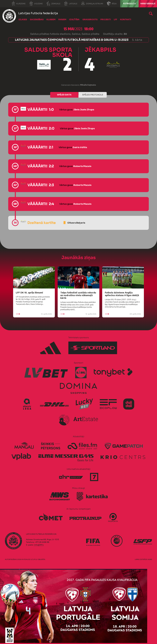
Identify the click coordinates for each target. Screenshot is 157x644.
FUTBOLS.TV (129, 4)
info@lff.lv (39, 545)
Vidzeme (36, 3)
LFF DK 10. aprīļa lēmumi (29, 292)
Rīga (112, 3)
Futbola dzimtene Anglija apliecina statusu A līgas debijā (122, 294)
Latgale (71, 3)
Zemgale (53, 3)
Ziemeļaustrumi (92, 3)
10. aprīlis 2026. (34, 314)
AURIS (150, 559)
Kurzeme (18, 3)
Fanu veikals (148, 4)
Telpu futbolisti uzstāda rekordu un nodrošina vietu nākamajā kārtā (78, 295)
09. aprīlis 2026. (123, 314)
